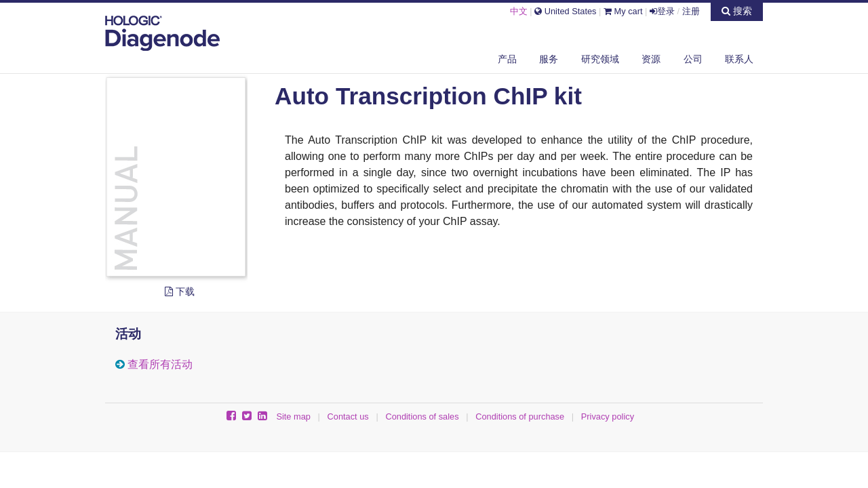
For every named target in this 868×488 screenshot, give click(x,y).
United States (565, 11)
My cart (623, 11)
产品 (507, 59)
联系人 (739, 59)
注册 (691, 11)
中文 (519, 11)
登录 (662, 11)
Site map (293, 416)
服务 (549, 59)
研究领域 (600, 59)
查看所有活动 (160, 364)
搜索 (737, 11)
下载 (180, 291)
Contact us (348, 416)
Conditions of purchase (520, 416)
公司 (693, 59)
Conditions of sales (422, 416)
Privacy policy (608, 416)
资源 (651, 59)
